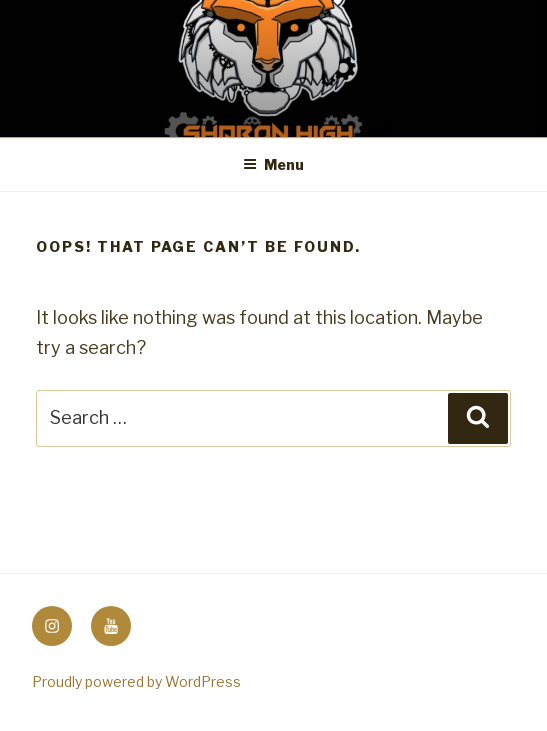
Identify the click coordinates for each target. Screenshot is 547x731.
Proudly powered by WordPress (136, 681)
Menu (273, 164)
